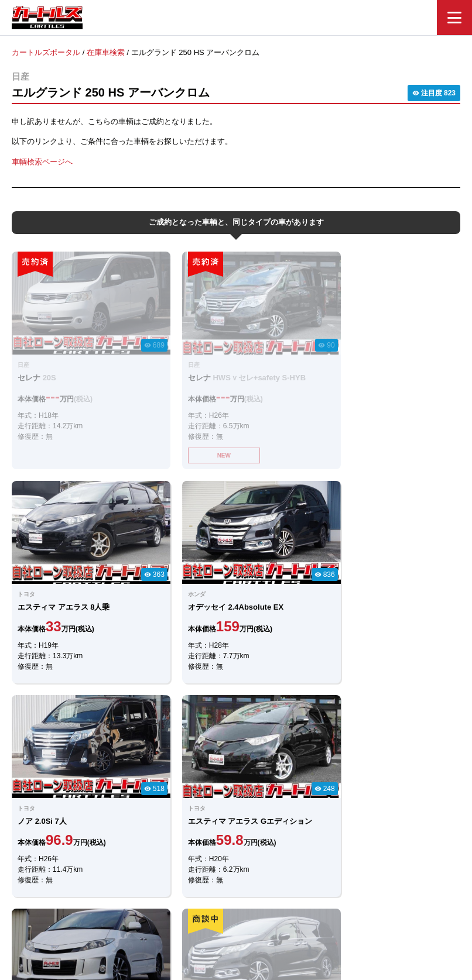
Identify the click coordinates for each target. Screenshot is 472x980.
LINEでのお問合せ (177, 788)
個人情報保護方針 (354, 914)
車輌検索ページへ (42, 161)
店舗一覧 (295, 914)
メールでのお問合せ (294, 788)
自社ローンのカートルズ (223, 914)
